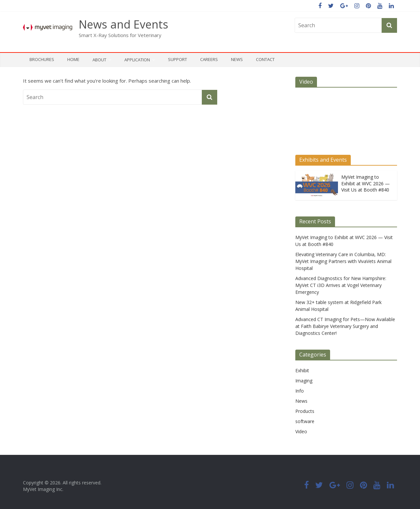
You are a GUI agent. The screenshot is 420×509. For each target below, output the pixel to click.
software (305, 421)
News (237, 59)
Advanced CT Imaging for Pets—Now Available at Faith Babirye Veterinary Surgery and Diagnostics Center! (345, 326)
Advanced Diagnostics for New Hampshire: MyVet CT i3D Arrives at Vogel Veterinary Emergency (341, 285)
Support (178, 59)
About (99, 60)
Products (305, 411)
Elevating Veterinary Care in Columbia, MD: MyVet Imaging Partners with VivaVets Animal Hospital (343, 261)
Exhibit (302, 370)
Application (137, 60)
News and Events (124, 24)
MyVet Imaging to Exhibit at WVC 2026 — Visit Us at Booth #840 (366, 183)
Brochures (42, 59)
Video (301, 431)
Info (300, 391)
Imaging (304, 381)
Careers (209, 59)
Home (73, 59)
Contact (265, 59)
